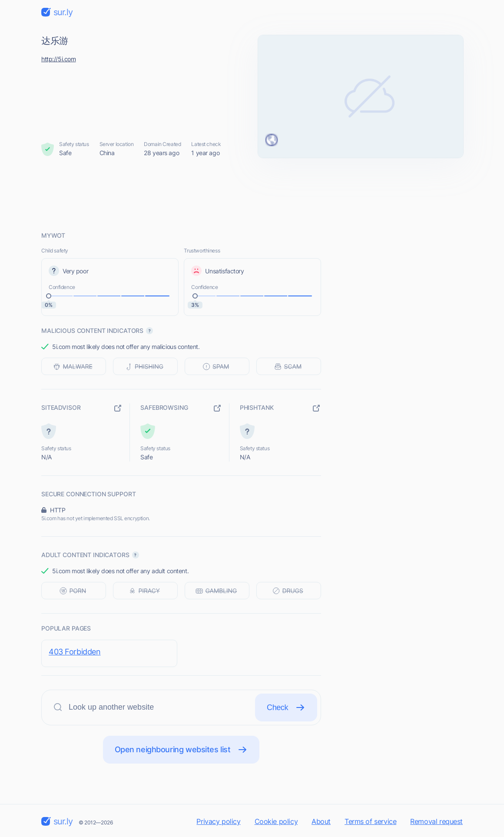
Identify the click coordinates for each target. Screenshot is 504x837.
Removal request (436, 821)
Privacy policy (218, 821)
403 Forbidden (75, 652)
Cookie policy (276, 821)
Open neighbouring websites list (181, 750)
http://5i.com (59, 59)
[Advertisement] (252, 194)
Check (286, 707)
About (321, 821)
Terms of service (370, 821)
